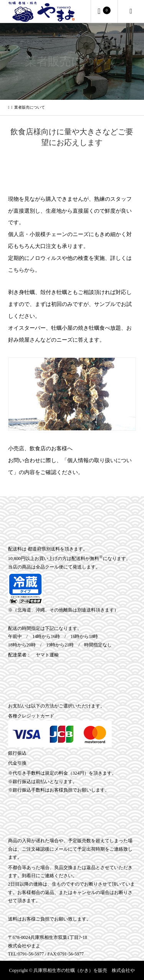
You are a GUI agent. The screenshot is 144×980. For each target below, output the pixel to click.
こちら (16, 270)
